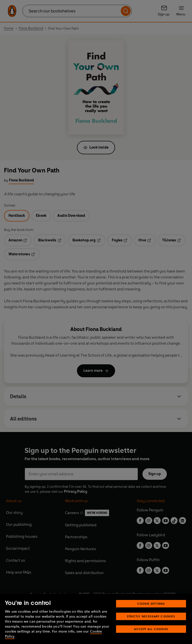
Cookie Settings (151, 613)
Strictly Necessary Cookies (151, 625)
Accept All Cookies (151, 638)
